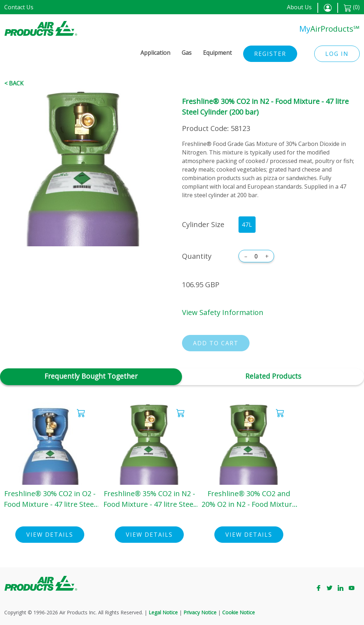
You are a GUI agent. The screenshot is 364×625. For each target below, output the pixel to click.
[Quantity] (256, 256)
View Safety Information (223, 312)
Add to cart (216, 343)
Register (270, 54)
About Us (299, 7)
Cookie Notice (239, 612)
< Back (14, 83)
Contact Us (19, 7)
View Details (50, 535)
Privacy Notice (200, 612)
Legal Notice (163, 612)
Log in (337, 54)
